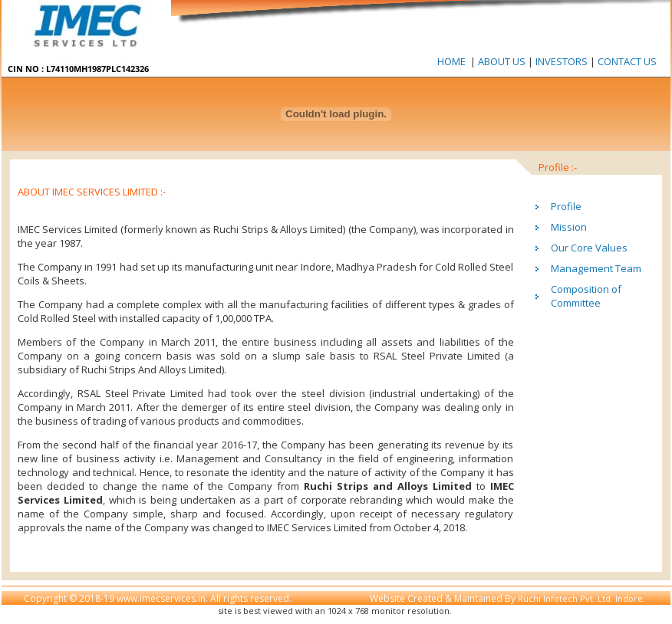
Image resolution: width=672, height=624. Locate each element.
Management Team (596, 268)
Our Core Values (589, 248)
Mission (569, 227)
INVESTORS (562, 61)
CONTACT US (626, 61)
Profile (566, 206)
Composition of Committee (586, 296)
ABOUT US (503, 61)
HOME (451, 61)
